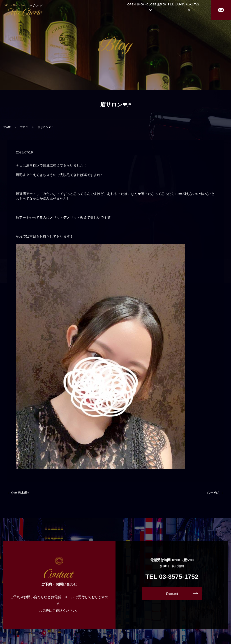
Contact (172, 594)
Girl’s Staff (168, 10)
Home (109, 10)
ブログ (24, 127)
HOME (7, 127)
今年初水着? (20, 493)
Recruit (194, 10)
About (126, 10)
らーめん (214, 493)
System (147, 10)
